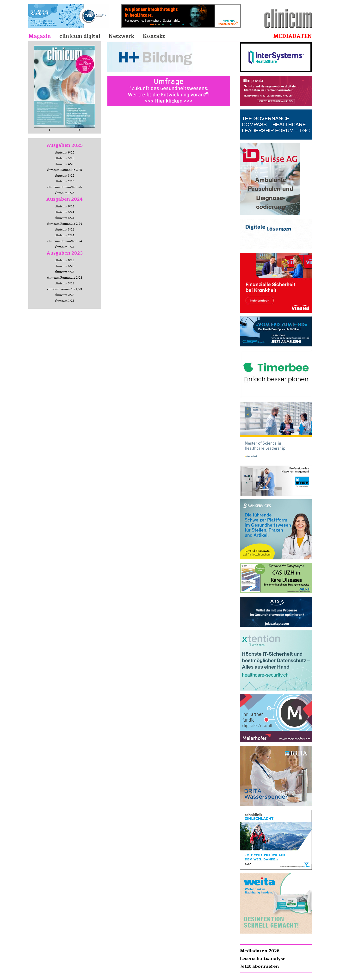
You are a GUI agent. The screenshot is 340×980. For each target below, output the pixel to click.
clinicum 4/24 (65, 218)
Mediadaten (293, 36)
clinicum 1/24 (65, 247)
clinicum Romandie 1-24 (65, 241)
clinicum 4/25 (65, 164)
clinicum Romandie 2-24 (65, 224)
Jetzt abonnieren (259, 966)
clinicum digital (80, 36)
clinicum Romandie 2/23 (65, 278)
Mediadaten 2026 (260, 951)
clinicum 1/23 (65, 301)
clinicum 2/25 (65, 181)
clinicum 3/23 (65, 283)
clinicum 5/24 (65, 212)
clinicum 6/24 (65, 206)
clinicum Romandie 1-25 (65, 187)
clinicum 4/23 (65, 272)
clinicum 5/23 (65, 266)
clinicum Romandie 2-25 (65, 170)
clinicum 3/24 (65, 230)
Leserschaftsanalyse (263, 959)
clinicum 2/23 (65, 295)
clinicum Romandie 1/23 (65, 289)
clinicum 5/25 (65, 158)
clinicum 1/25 (65, 193)
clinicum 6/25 (65, 153)
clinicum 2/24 (65, 235)
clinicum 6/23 (65, 260)
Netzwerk (121, 36)
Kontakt (154, 36)
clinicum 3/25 (65, 176)
